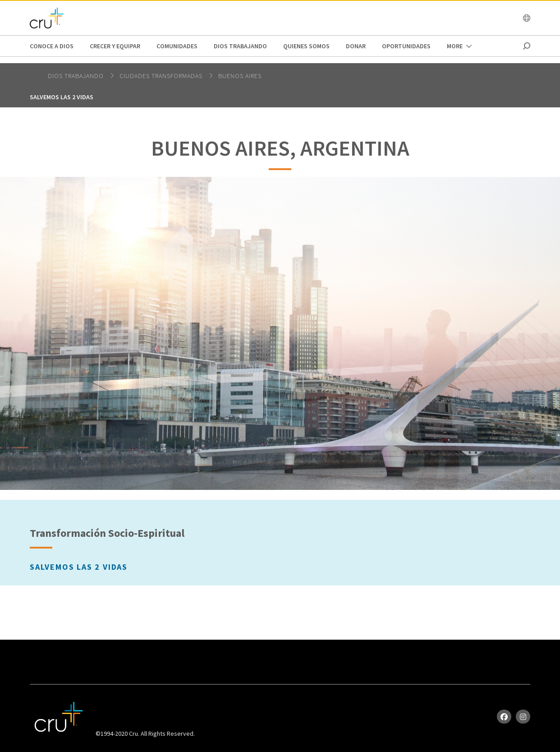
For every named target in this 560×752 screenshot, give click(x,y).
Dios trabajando (240, 46)
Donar (356, 46)
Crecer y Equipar (115, 46)
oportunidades (406, 46)
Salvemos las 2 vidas (62, 97)
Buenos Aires (240, 76)
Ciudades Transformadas (162, 76)
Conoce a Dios (52, 46)
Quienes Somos (306, 46)
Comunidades (177, 46)
